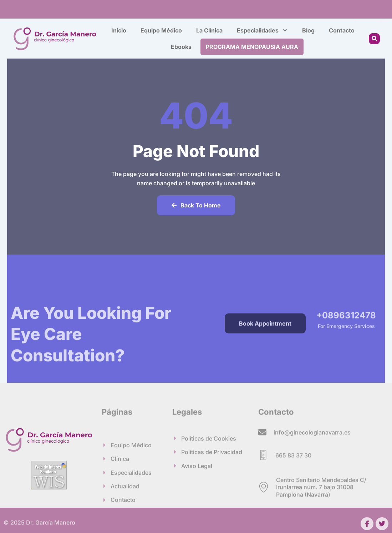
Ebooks (181, 47)
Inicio (119, 30)
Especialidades (262, 30)
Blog (308, 30)
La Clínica (209, 30)
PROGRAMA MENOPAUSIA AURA (252, 47)
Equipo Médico (161, 30)
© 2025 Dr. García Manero (39, 525)
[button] (374, 39)
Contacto (342, 30)
